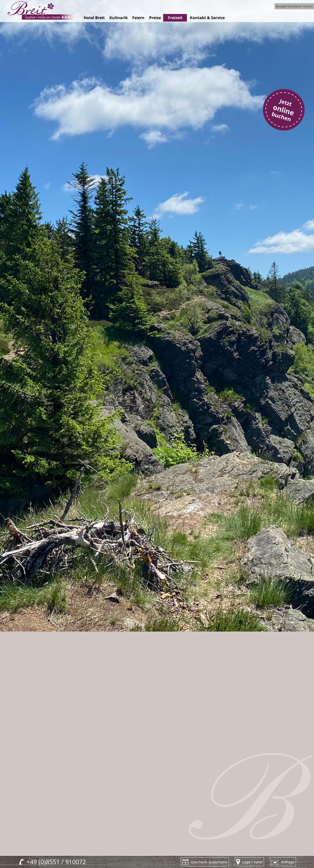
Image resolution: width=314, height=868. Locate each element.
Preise (155, 18)
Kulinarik (118, 18)
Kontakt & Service (207, 18)
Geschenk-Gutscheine (209, 862)
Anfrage (288, 862)
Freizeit (175, 18)
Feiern (138, 18)
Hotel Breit (94, 18)
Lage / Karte (252, 862)
